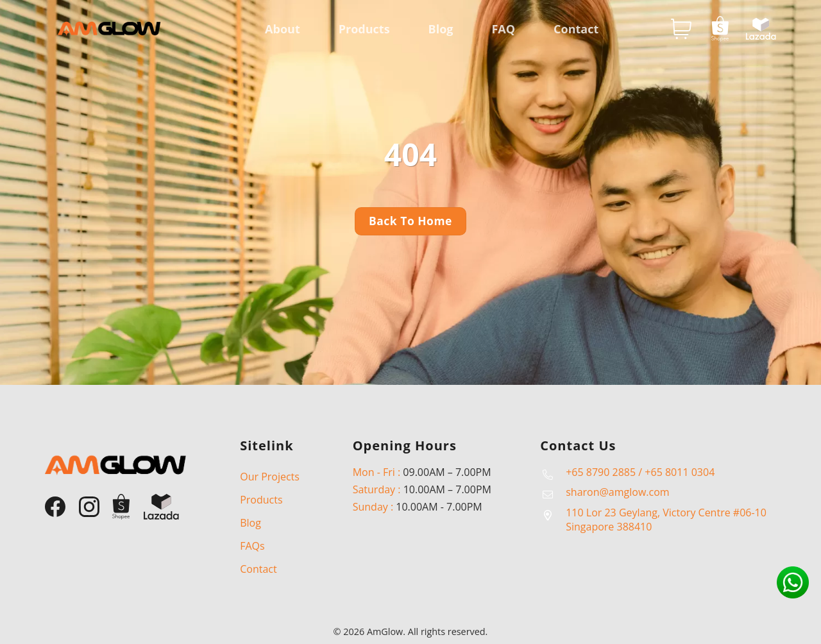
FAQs (252, 546)
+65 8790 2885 (601, 472)
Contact (576, 29)
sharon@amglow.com (617, 492)
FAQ (503, 29)
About (283, 29)
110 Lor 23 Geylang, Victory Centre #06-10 (666, 513)
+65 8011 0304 (680, 472)
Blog (441, 29)
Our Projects (270, 477)
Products (364, 29)
